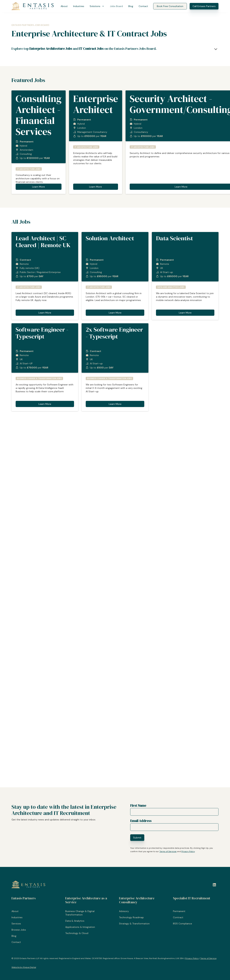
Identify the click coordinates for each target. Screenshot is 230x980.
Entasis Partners (24, 898)
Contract (178, 917)
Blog (131, 6)
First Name (138, 805)
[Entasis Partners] (33, 6)
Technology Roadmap (131, 917)
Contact (143, 6)
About (64, 6)
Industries (79, 6)
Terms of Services (168, 851)
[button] (97, 6)
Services (16, 924)
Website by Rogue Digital (24, 967)
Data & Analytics (75, 921)
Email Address (141, 821)
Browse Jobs (19, 930)
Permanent (179, 911)
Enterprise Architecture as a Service (86, 900)
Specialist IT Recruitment (192, 898)
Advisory (124, 911)
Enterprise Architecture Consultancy (137, 900)
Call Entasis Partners (204, 6)
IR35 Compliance (183, 924)
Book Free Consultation (170, 6)
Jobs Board (116, 6)
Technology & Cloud (77, 933)
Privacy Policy (188, 851)
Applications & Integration (80, 927)
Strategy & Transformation (134, 924)
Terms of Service (208, 958)
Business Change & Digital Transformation (80, 913)
